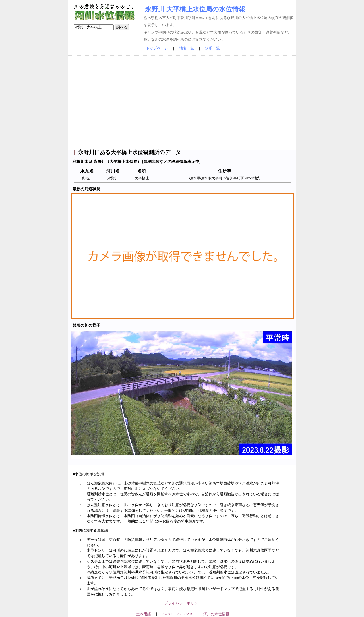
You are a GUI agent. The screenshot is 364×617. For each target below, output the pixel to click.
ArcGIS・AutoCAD (177, 614)
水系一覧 (212, 48)
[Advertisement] (182, 103)
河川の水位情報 (216, 614)
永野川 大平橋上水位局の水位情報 (195, 9)
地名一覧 (187, 48)
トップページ (157, 48)
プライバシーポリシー (183, 603)
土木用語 (144, 614)
